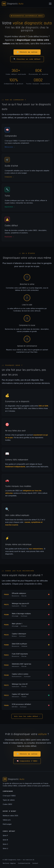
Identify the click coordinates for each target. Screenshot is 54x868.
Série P (5, 835)
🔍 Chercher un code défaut (27, 59)
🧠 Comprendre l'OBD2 (27, 761)
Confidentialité (24, 863)
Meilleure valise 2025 (10, 816)
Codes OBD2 (7, 804)
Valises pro (7, 820)
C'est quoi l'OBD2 (9, 796)
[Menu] (50, 4)
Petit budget (7, 824)
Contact (35, 863)
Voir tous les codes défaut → (27, 716)
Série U (5, 848)
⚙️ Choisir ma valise (27, 52)
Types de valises (9, 800)
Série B (5, 840)
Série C (5, 844)
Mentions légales (9, 863)
